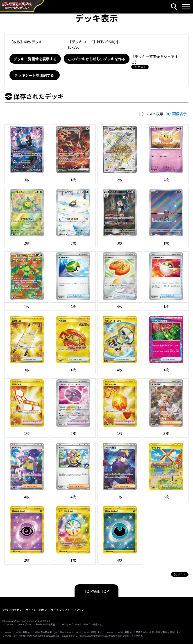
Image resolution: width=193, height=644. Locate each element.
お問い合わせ (11, 610)
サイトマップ (59, 610)
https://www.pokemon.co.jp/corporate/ (101, 636)
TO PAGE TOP (96, 591)
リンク (77, 610)
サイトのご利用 (35, 610)
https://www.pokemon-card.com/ (39, 636)
